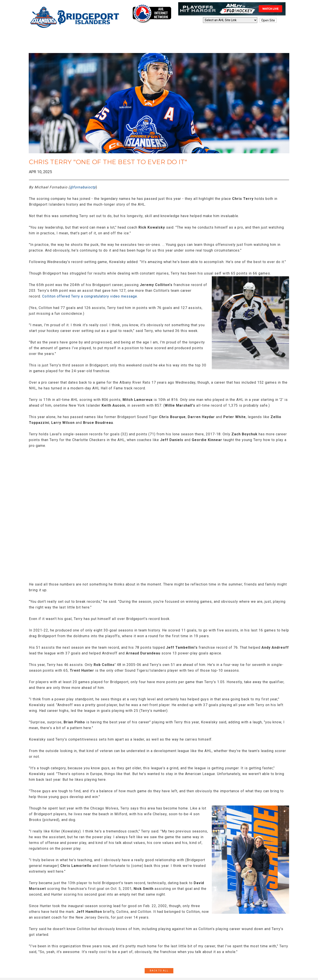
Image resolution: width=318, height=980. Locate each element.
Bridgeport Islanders (75, 18)
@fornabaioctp (83, 187)
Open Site (268, 20)
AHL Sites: (194, 20)
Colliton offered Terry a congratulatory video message (90, 296)
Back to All (159, 971)
